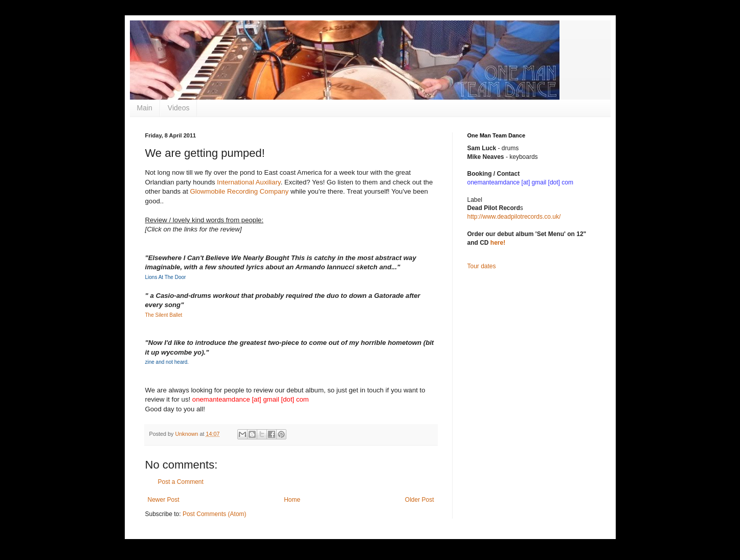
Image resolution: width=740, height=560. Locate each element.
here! (498, 243)
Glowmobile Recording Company (239, 191)
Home (292, 500)
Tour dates (482, 266)
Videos (179, 108)
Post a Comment (181, 482)
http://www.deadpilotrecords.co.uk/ (514, 217)
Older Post (420, 500)
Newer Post (164, 500)
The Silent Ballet (164, 315)
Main (145, 108)
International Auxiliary (249, 182)
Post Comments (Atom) (215, 514)
